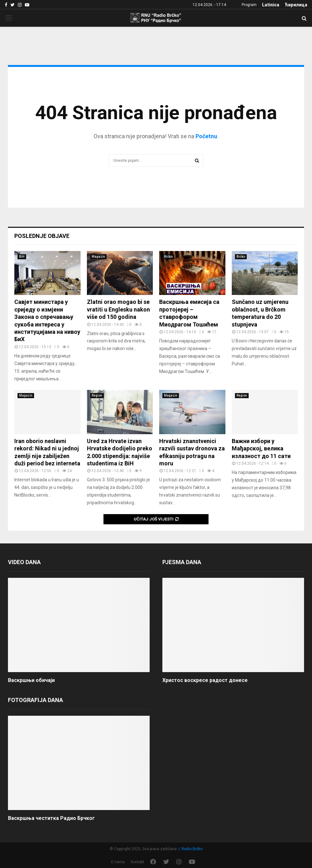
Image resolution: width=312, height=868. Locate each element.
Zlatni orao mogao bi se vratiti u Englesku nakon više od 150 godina (118, 309)
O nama (118, 862)
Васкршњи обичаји (31, 680)
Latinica (271, 5)
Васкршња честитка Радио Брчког (51, 818)
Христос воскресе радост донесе (205, 680)
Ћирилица (296, 5)
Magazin (98, 257)
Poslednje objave (42, 236)
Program (249, 5)
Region (97, 395)
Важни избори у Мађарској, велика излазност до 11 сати (261, 448)
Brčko (168, 257)
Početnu (206, 136)
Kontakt (138, 862)
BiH (22, 257)
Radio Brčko (192, 849)
